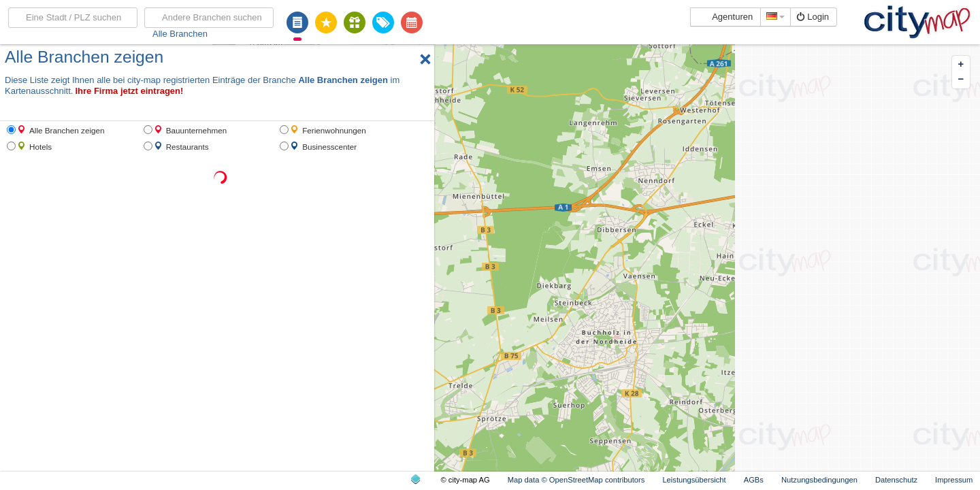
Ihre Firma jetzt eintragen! (129, 91)
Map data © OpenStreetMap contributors (576, 480)
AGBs (754, 480)
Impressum (954, 480)
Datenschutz (896, 480)
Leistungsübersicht (694, 480)
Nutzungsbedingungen (819, 480)
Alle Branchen (180, 34)
